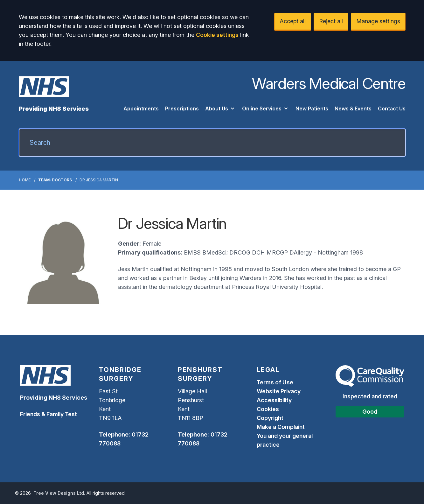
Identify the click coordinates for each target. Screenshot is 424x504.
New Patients (312, 108)
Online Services (266, 108)
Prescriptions (182, 108)
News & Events (353, 108)
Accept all (293, 21)
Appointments (141, 108)
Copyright (270, 418)
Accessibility (274, 400)
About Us (220, 108)
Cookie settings (217, 35)
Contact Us (392, 108)
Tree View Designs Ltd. (59, 493)
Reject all (331, 21)
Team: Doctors (55, 180)
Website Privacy (279, 391)
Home (25, 180)
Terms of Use (275, 382)
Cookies (268, 409)
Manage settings (378, 21)
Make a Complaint (281, 427)
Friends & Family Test (49, 414)
